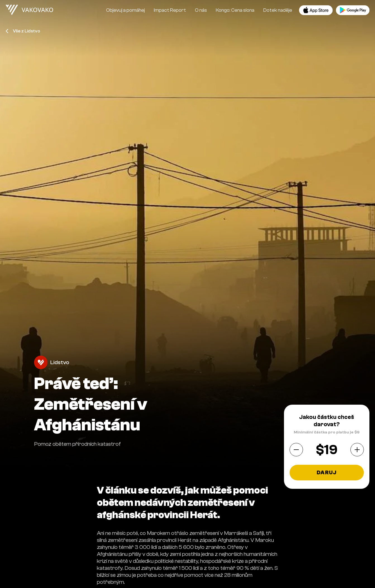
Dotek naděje (278, 10)
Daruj (327, 473)
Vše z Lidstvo (23, 31)
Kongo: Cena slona (235, 10)
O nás (201, 10)
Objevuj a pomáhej (126, 10)
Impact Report (170, 10)
